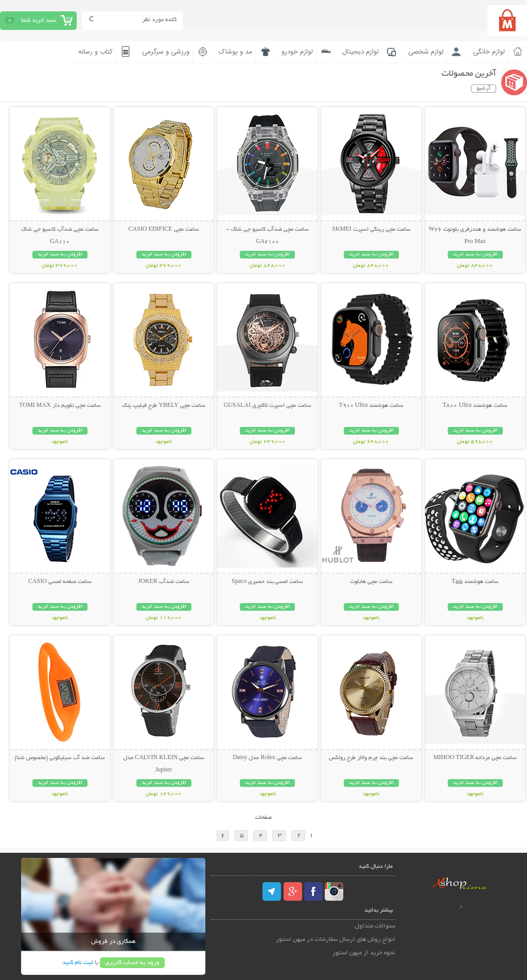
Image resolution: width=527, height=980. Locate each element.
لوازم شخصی (426, 52)
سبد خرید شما (39, 20)
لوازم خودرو (297, 52)
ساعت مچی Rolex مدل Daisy (267, 758)
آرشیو (484, 89)
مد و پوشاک (235, 52)
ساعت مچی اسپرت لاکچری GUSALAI (267, 406)
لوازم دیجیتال (361, 52)
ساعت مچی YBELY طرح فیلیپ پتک (164, 406)
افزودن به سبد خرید (475, 255)
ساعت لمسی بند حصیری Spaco (267, 582)
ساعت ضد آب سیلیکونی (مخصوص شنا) (60, 758)
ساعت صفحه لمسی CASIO (60, 582)
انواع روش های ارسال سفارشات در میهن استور (336, 940)
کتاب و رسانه (95, 52)
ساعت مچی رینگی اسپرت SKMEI (371, 230)
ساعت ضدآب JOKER (163, 582)
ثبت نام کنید (78, 963)
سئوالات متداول (375, 926)
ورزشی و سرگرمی (166, 52)
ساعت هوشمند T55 (475, 582)
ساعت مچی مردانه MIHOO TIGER (475, 758)
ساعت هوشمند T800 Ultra (475, 406)
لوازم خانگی (489, 52)
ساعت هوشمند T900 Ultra (371, 406)
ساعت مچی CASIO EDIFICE (164, 230)
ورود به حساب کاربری (132, 963)
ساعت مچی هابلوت (371, 582)
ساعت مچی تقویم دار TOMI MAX (60, 406)
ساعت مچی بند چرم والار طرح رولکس (371, 758)
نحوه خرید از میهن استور (364, 953)
